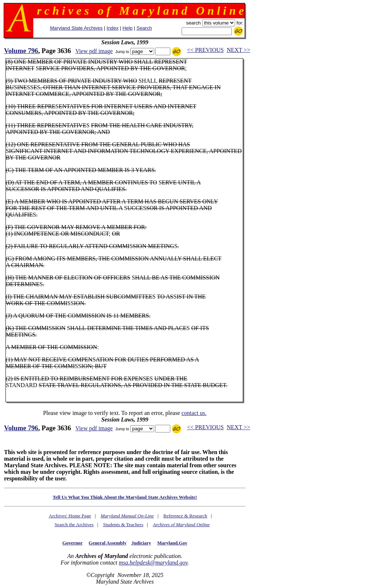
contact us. (194, 413)
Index (113, 28)
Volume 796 (21, 51)
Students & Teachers (123, 525)
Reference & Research (185, 516)
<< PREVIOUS (205, 50)
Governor (72, 543)
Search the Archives (74, 525)
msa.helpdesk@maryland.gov (153, 563)
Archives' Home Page (70, 516)
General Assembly (107, 543)
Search (144, 28)
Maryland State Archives (76, 28)
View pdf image (94, 51)
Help (127, 28)
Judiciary (141, 543)
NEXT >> (238, 50)
